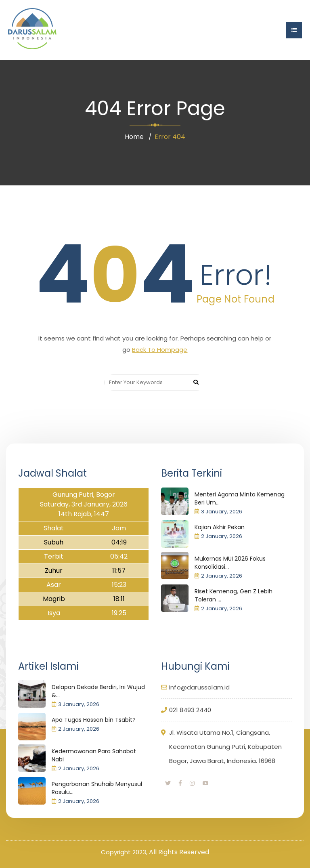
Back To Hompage (160, 350)
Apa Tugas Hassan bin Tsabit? (94, 720)
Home (134, 137)
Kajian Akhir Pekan (220, 527)
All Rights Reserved (179, 852)
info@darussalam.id (200, 687)
